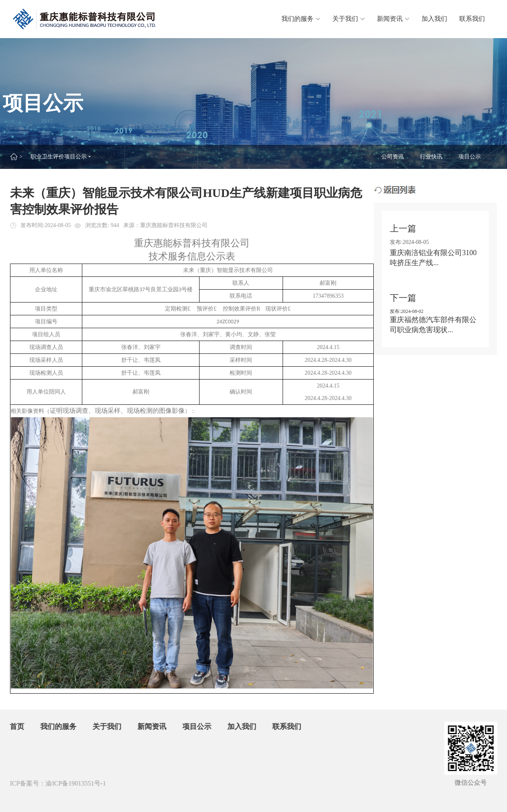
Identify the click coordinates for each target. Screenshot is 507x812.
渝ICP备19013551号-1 (72, 783)
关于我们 (349, 19)
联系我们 (472, 19)
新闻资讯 (393, 19)
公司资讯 (393, 157)
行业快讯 (432, 157)
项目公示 (470, 157)
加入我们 (434, 19)
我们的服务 (301, 19)
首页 (14, 727)
